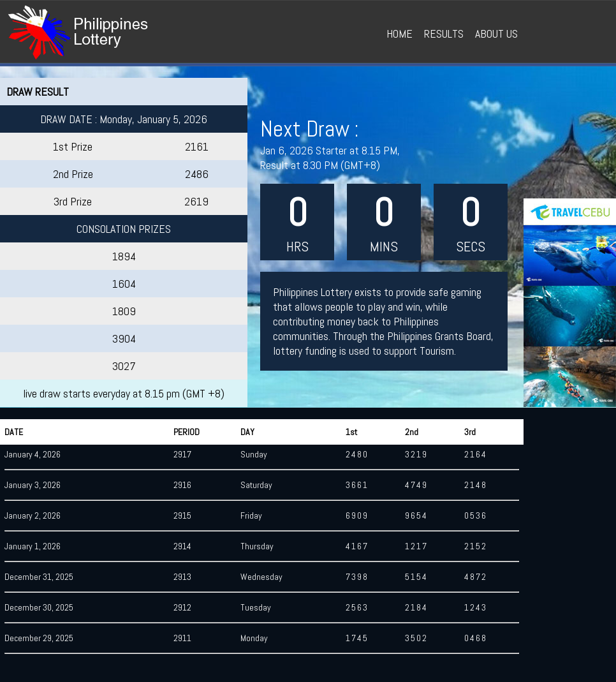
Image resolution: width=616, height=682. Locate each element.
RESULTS (444, 33)
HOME (400, 33)
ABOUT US (496, 33)
